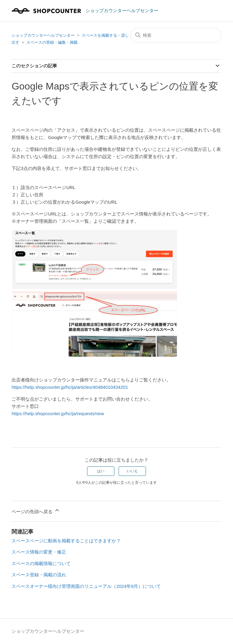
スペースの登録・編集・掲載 (52, 42)
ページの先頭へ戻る (36, 511)
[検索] (176, 35)
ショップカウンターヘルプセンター (43, 35)
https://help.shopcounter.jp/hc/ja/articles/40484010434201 (70, 387)
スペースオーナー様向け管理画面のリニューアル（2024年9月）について (86, 586)
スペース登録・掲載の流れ (39, 575)
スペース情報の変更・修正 (39, 552)
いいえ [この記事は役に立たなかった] (132, 471)
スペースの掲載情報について (41, 563)
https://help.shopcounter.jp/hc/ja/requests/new (58, 414)
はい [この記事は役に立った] (101, 471)
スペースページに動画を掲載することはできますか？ (66, 541)
